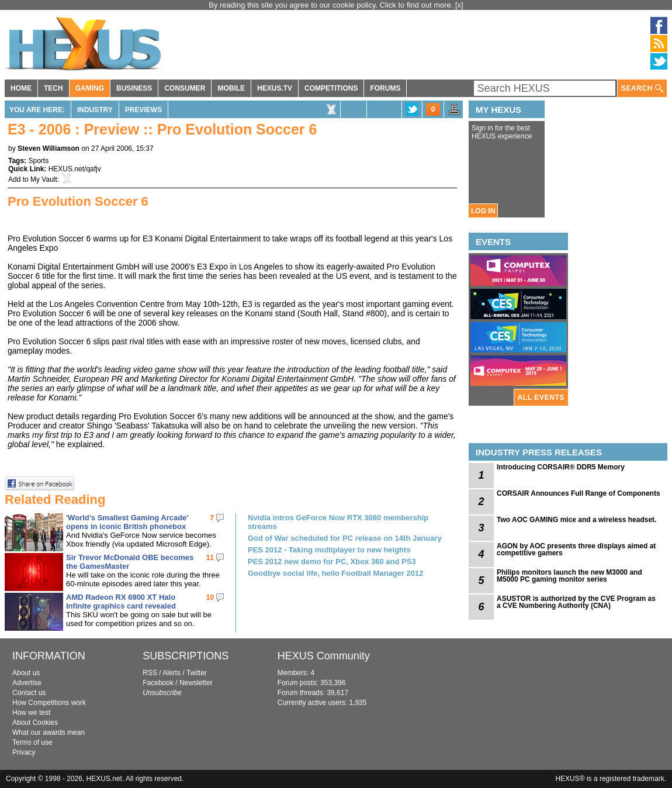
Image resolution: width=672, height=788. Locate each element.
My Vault (44, 179)
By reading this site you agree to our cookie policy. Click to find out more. (332, 5)
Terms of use (32, 742)
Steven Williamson (49, 148)
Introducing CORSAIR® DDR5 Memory (561, 467)
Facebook (158, 683)
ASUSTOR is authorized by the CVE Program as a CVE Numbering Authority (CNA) (576, 602)
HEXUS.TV (275, 88)
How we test (31, 713)
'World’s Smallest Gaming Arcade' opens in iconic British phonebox (127, 522)
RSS (150, 673)
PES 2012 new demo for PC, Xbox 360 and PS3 (332, 561)
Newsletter (196, 683)
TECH (53, 88)
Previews (143, 110)
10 (210, 597)
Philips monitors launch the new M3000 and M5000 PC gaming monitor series (569, 576)
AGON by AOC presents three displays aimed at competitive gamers (576, 549)
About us (26, 673)
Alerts (172, 673)
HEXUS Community (324, 656)
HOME (21, 88)
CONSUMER (185, 88)
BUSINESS (134, 88)
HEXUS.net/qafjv (75, 169)
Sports (38, 161)
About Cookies (35, 723)
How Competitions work (49, 703)
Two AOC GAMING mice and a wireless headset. (576, 520)
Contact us (29, 693)
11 (210, 558)
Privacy (24, 752)
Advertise (27, 683)
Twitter (197, 673)
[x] (459, 5)
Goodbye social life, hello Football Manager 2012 (336, 573)
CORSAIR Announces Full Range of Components (579, 493)
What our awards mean (49, 732)
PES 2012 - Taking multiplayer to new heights (329, 550)
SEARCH (642, 89)
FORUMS (385, 88)
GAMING (90, 88)
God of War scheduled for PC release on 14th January (345, 538)
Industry (95, 110)
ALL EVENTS (541, 398)
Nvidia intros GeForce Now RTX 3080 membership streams (338, 522)
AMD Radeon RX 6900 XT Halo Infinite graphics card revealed (121, 602)
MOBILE (231, 88)
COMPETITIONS (331, 88)
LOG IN (483, 211)
